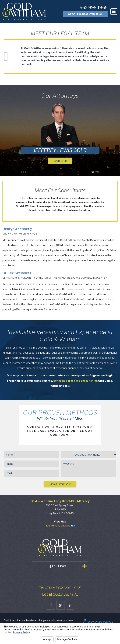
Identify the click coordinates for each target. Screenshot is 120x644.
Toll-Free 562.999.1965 (60, 588)
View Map (60, 522)
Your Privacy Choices (61, 526)
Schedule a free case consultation (75, 381)
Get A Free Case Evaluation (84, 15)
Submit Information (60, 484)
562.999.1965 (92, 8)
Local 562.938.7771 (60, 595)
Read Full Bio (60, 161)
